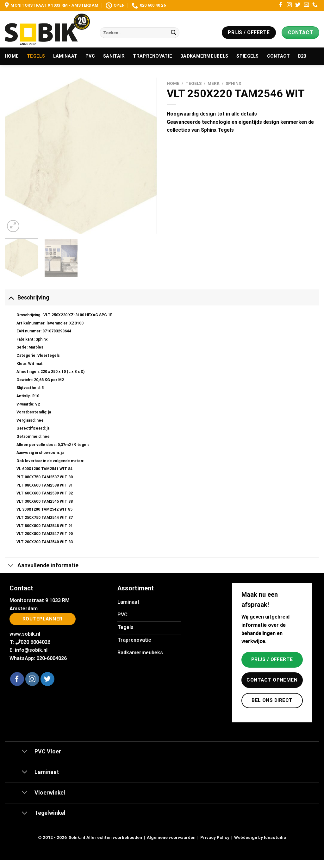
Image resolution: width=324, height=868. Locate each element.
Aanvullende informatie (42, 566)
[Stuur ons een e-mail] (306, 5)
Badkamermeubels (204, 56)
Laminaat (65, 56)
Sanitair (114, 56)
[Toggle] (11, 297)
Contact (278, 56)
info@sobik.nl (31, 650)
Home (12, 56)
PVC (90, 56)
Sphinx (234, 83)
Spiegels (247, 56)
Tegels (36, 56)
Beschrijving (27, 297)
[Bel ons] (315, 5)
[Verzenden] (173, 33)
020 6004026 (35, 642)
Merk (214, 83)
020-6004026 (52, 658)
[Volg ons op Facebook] (281, 5)
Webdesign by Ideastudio (260, 837)
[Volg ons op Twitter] (298, 5)
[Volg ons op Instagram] (289, 5)
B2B (302, 56)
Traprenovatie (153, 56)
